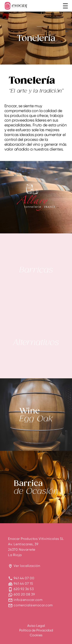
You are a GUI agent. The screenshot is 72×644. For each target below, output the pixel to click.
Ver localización (27, 566)
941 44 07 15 (23, 583)
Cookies (36, 635)
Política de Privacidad (36, 630)
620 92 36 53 (24, 589)
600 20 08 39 (24, 594)
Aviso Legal (36, 626)
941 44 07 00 (24, 578)
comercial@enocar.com (33, 605)
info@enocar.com (28, 600)
